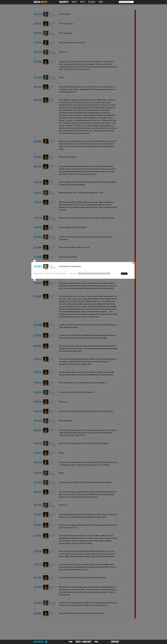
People (83, 2)
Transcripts (64, 2)
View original (39, 642)
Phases (74, 2)
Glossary (92, 2)
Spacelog (37, 2)
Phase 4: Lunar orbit (83, 642)
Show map (115, 642)
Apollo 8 (44, 2)
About (101, 2)
